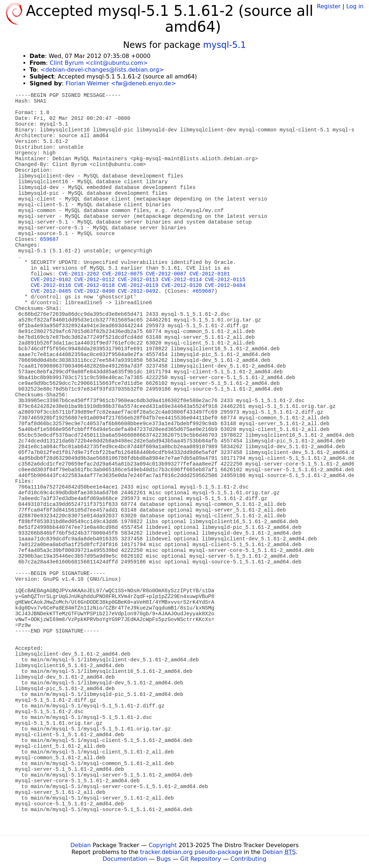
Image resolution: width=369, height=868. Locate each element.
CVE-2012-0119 (138, 285)
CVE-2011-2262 (79, 274)
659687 (49, 239)
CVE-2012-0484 (225, 285)
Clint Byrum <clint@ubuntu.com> (99, 63)
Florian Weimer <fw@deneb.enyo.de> (121, 83)
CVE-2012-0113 (138, 280)
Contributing (249, 859)
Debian (81, 845)
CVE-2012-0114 (182, 280)
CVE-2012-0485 (51, 291)
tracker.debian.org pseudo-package (191, 852)
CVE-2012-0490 (94, 291)
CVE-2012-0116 (51, 285)
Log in (355, 6)
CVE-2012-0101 (210, 274)
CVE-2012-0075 (123, 274)
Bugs (164, 859)
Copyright (163, 845)
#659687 (203, 291)
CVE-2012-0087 (166, 274)
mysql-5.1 (225, 45)
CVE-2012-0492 (138, 291)
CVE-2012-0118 (94, 285)
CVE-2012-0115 (225, 280)
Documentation (125, 859)
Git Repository (201, 859)
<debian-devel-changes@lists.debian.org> (102, 70)
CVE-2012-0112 (94, 280)
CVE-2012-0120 (182, 285)
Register (329, 6)
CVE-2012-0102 (51, 280)
